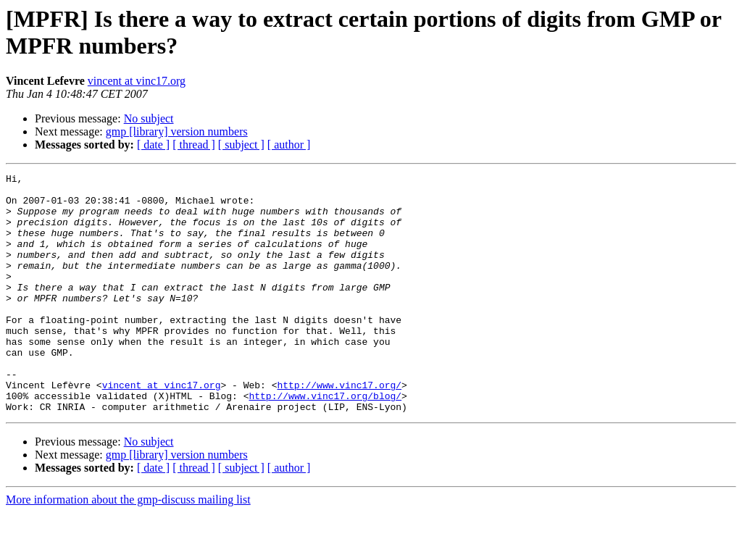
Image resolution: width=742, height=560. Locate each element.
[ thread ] (194, 145)
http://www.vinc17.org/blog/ (325, 441)
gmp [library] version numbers (177, 131)
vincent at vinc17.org (137, 81)
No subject (149, 118)
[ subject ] (241, 145)
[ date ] (153, 145)
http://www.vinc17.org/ (339, 428)
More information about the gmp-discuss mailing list (128, 547)
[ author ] (289, 145)
